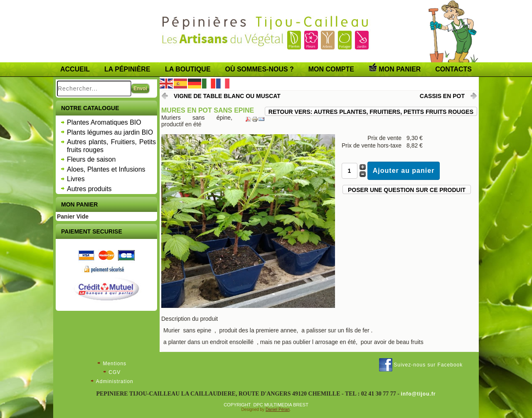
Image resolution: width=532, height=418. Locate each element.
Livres (76, 179)
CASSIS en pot (442, 96)
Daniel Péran (278, 409)
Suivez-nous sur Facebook (428, 365)
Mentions (115, 364)
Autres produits (89, 189)
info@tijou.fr (419, 394)
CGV (115, 372)
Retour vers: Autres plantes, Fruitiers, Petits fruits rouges (371, 112)
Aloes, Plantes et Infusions (106, 169)
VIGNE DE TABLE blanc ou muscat (227, 96)
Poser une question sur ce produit (407, 190)
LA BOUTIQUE (188, 69)
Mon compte (331, 69)
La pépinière (127, 69)
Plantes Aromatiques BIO (104, 122)
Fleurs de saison (91, 159)
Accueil (75, 69)
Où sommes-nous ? (260, 69)
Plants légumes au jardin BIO (110, 132)
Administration (115, 381)
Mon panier (395, 68)
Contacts (453, 69)
